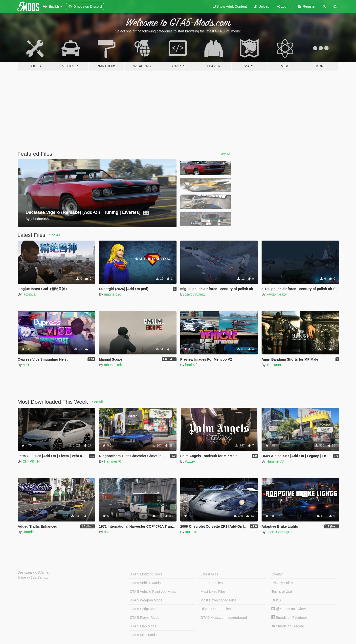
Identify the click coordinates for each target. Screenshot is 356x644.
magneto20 (112, 294)
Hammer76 (112, 461)
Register (307, 6)
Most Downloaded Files (219, 600)
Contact (277, 574)
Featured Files (211, 583)
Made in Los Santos (33, 577)
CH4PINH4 (31, 461)
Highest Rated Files (216, 609)
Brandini (29, 532)
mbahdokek (113, 365)
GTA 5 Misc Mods (143, 635)
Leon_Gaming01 (279, 532)
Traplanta (274, 365)
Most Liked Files (213, 592)
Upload (262, 6)
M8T (26, 365)
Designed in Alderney (34, 572)
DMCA (277, 600)
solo (107, 532)
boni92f (191, 365)
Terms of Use (282, 592)
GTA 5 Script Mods (144, 609)
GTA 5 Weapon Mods (146, 600)
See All (225, 154)
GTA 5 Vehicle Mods (145, 583)
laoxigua (29, 294)
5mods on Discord (288, 626)
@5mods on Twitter (289, 609)
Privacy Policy (282, 583)
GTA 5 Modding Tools (146, 574)
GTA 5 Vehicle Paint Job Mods (153, 592)
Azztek (190, 461)
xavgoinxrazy (195, 294)
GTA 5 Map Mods (143, 626)
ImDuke (191, 532)
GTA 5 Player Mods (144, 618)
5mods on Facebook (289, 618)
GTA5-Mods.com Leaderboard (224, 618)
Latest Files (209, 574)
